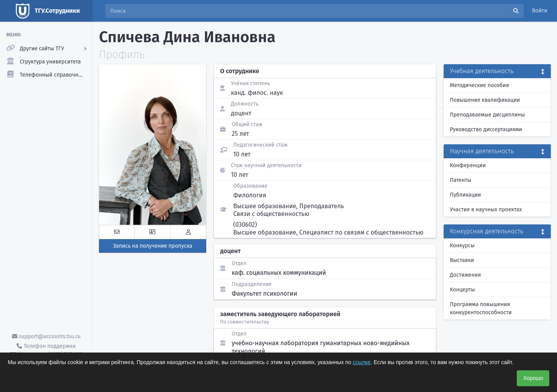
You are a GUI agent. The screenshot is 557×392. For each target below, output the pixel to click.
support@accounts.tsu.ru (46, 336)
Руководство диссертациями (486, 129)
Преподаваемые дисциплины (487, 115)
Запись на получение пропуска (153, 246)
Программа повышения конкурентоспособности (481, 308)
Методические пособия (479, 85)
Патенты (460, 180)
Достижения (465, 275)
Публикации (465, 195)
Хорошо (533, 378)
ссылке (362, 362)
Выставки (462, 260)
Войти (540, 11)
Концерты (462, 290)
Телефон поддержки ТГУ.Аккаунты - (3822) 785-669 (46, 350)
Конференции (468, 165)
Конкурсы (462, 246)
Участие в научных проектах (486, 210)
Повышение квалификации (485, 100)
